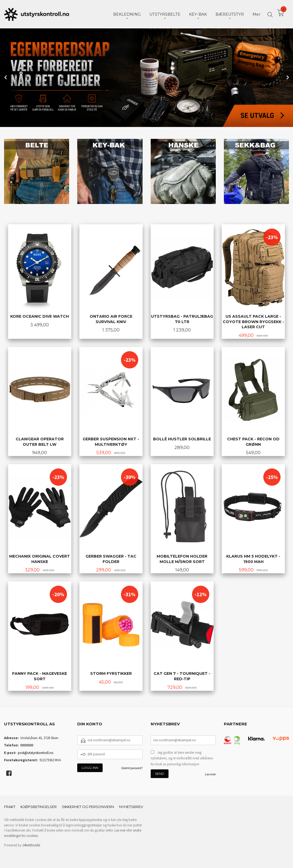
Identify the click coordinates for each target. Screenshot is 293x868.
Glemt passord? (132, 767)
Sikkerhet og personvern (88, 806)
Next (287, 77)
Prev (6, 77)
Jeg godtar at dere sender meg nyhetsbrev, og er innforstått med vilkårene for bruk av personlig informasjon (182, 758)
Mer (256, 14)
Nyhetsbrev (131, 806)
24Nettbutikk (31, 845)
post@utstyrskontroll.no (36, 752)
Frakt (10, 806)
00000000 (27, 745)
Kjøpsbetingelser (39, 806)
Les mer (210, 774)
